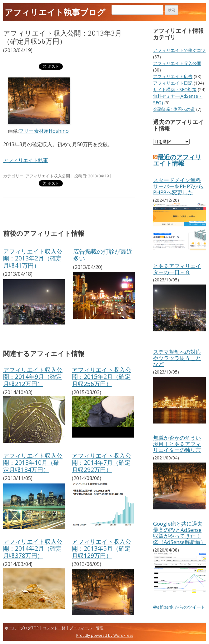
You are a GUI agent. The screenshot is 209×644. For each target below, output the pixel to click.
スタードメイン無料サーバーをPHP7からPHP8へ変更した (178, 186)
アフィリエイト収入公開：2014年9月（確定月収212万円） (33, 377)
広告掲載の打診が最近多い (103, 255)
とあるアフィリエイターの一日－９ (177, 269)
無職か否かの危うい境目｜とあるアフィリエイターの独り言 (177, 444)
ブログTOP (29, 628)
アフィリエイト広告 (173, 76)
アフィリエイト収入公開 (48, 176)
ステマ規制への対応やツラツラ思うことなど (177, 358)
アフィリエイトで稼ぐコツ (179, 50)
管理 (100, 628)
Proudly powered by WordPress (105, 635)
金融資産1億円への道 (174, 109)
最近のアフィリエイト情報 (177, 160)
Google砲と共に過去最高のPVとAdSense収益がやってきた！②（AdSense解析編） (179, 533)
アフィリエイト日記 (173, 83)
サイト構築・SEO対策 (175, 89)
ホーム (10, 628)
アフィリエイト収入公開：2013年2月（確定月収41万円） (33, 258)
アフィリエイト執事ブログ (55, 12)
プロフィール (81, 628)
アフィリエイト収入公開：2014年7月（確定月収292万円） (102, 463)
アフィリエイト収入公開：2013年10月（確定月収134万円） (33, 463)
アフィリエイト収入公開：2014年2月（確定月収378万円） (33, 548)
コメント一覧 (54, 628)
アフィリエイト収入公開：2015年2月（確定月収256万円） (102, 377)
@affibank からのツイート (179, 607)
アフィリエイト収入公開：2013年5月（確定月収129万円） (102, 548)
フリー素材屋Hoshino (44, 131)
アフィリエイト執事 (26, 160)
